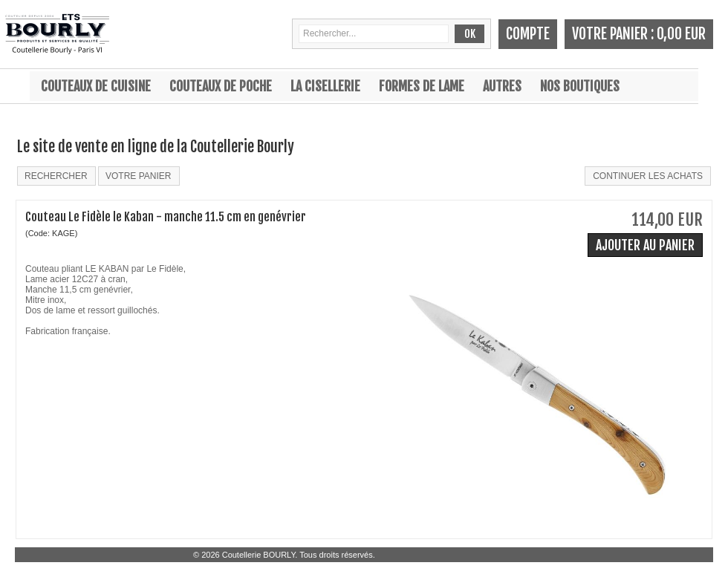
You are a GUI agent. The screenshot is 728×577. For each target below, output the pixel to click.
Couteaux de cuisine (96, 86)
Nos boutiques (580, 86)
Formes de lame (422, 86)
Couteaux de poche (221, 86)
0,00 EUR (681, 34)
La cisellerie (325, 86)
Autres (502, 86)
